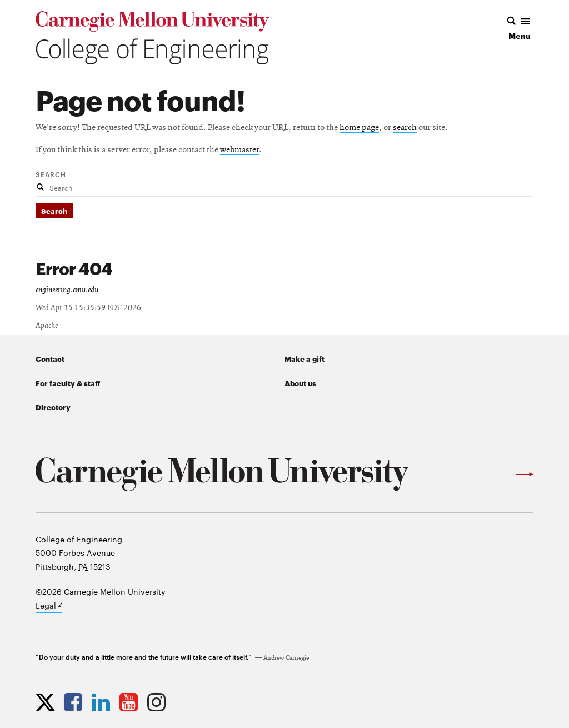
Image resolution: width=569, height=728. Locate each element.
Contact (50, 358)
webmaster (239, 150)
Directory (53, 407)
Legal (49, 606)
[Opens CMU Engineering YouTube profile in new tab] (131, 702)
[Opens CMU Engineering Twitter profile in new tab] (48, 702)
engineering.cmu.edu (67, 290)
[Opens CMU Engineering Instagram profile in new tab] (159, 702)
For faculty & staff (68, 383)
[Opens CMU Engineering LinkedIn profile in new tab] (104, 702)
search (405, 128)
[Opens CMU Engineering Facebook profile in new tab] (76, 702)
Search (51, 174)
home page (359, 128)
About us (300, 383)
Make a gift (305, 358)
